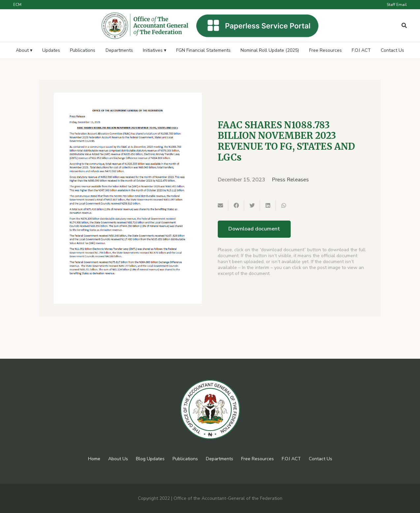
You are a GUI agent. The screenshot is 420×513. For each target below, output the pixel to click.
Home (94, 459)
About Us (118, 459)
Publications (185, 459)
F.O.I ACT (291, 459)
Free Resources (258, 459)
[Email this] (220, 205)
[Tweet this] (252, 205)
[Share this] (236, 205)
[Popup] (404, 26)
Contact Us (321, 459)
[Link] (145, 26)
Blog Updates (150, 459)
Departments (220, 459)
